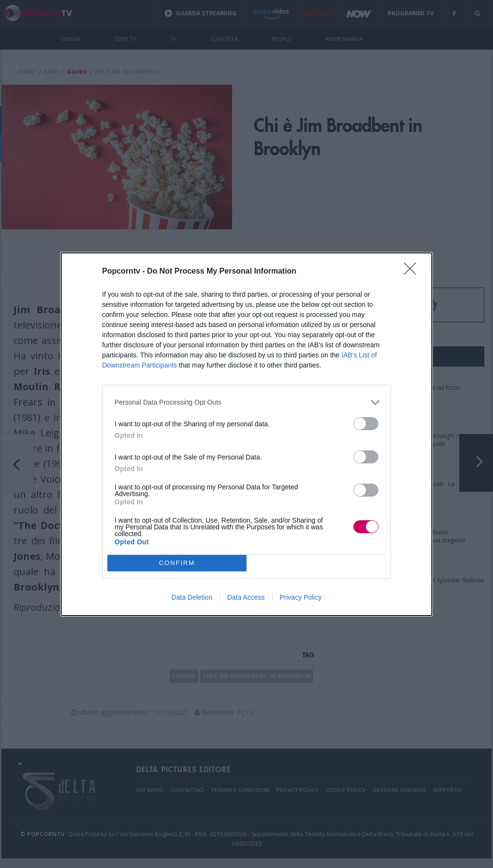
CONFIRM (177, 563)
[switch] (366, 424)
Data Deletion (192, 597)
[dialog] (246, 434)
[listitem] (246, 402)
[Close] (413, 272)
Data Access (246, 597)
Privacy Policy (301, 597)
